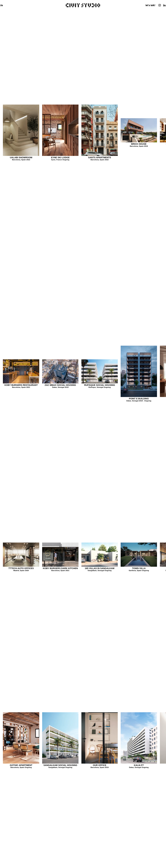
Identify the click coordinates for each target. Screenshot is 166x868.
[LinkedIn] (164, 5)
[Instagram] (160, 5)
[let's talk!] (151, 5)
